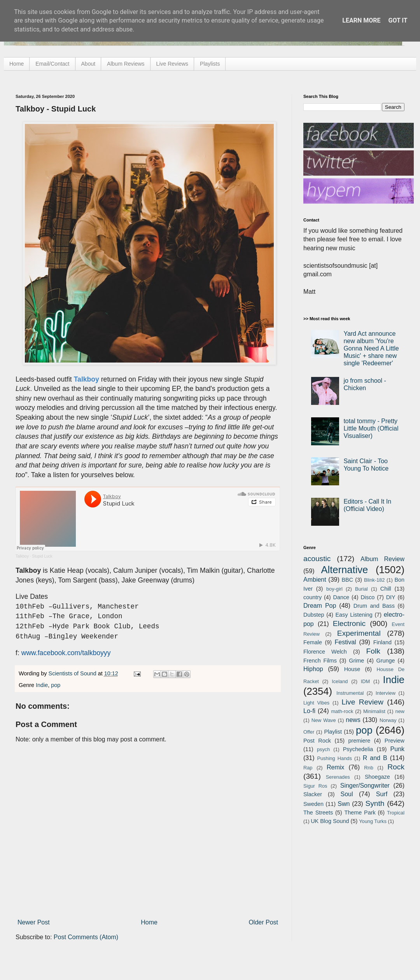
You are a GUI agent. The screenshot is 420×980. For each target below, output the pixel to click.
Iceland (340, 681)
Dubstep (314, 615)
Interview (386, 693)
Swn (344, 804)
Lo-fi (309, 711)
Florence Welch (325, 652)
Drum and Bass (374, 606)
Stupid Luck (42, 556)
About (88, 64)
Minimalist (374, 711)
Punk (397, 749)
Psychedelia (358, 749)
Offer (309, 732)
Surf (382, 794)
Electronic (349, 623)
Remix (335, 767)
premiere (360, 741)
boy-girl (334, 589)
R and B (375, 758)
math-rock (342, 711)
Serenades (338, 777)
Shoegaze (377, 777)
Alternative (344, 570)
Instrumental (350, 693)
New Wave (324, 720)
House (352, 669)
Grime (356, 661)
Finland (382, 642)
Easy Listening (354, 615)
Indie (42, 685)
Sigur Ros (315, 786)
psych (323, 749)
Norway (388, 720)
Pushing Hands (334, 758)
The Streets (318, 813)
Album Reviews (126, 64)
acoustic (317, 559)
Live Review (362, 702)
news (353, 720)
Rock (396, 767)
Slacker (313, 794)
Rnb (368, 768)
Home (17, 64)
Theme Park (360, 813)
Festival (345, 642)
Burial (361, 589)
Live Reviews (172, 64)
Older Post (263, 922)
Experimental (359, 633)
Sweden (313, 804)
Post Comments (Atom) (86, 937)
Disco (367, 597)
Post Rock (317, 741)
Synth (375, 803)
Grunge (386, 661)
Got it (398, 20)
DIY (391, 597)
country (312, 597)
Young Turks (373, 821)
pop (56, 685)
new (400, 711)
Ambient (315, 580)
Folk (373, 651)
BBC (347, 580)
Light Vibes (316, 703)
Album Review (382, 559)
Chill (386, 589)
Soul (347, 794)
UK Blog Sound (330, 821)
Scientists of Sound (73, 673)
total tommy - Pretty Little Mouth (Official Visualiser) (371, 428)
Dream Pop (320, 606)
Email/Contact (52, 64)
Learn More (361, 20)
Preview (395, 741)
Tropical (396, 813)
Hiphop (313, 669)
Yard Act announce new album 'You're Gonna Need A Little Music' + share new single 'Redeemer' (371, 349)
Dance (341, 597)
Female (313, 642)
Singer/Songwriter (365, 786)
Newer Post (34, 922)
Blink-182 (374, 580)
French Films (320, 661)
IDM (365, 681)
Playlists (210, 64)
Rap (308, 768)
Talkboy (22, 556)
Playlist (333, 732)
